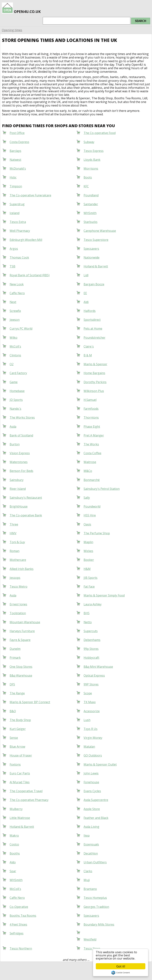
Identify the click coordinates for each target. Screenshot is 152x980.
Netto (88, 622)
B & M (88, 355)
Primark (15, 658)
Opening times (12, 30)
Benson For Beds (21, 471)
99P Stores (91, 684)
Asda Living (91, 827)
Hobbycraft (91, 658)
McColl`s (15, 346)
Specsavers (91, 249)
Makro (14, 835)
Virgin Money (93, 738)
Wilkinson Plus (94, 391)
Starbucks (91, 222)
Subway (89, 142)
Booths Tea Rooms (23, 916)
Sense (14, 738)
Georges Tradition (96, 907)
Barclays (15, 151)
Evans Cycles (92, 791)
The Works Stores (22, 417)
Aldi (86, 302)
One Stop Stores (21, 667)
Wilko (13, 338)
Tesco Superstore (96, 240)
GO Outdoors (93, 755)
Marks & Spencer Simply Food (104, 595)
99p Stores (91, 649)
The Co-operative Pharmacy (29, 800)
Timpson (16, 186)
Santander (91, 204)
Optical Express (94, 675)
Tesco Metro (18, 587)
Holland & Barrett (96, 266)
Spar (13, 871)
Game (14, 382)
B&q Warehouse (21, 675)
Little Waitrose (20, 818)
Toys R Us (91, 729)
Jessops (15, 578)
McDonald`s (18, 169)
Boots (88, 177)
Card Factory (18, 373)
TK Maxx (90, 702)
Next (13, 302)
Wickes (88, 551)
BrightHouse (19, 506)
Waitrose (90, 462)
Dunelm (15, 649)
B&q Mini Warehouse (98, 667)
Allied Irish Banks (22, 569)
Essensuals (91, 844)
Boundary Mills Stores (99, 924)
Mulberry (16, 809)
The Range (17, 693)
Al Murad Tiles (20, 782)
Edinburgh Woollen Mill (26, 240)
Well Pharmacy (20, 231)
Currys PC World (21, 329)
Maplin (88, 542)
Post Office (17, 133)
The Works (91, 444)
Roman (15, 551)
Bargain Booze (94, 284)
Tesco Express (94, 151)
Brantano (90, 889)
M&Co (88, 471)
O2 (12, 364)
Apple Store (92, 809)
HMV (13, 533)
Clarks (88, 871)
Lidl (86, 275)
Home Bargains (94, 373)
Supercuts (91, 631)
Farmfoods (91, 409)
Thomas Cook (19, 257)
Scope (88, 693)
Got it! (121, 966)
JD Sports (16, 400)
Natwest (15, 160)
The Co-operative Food (100, 133)
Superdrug (17, 204)
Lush (87, 720)
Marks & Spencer (95, 364)
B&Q (13, 711)
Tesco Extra (18, 222)
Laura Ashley (93, 604)
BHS (87, 613)
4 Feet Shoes (18, 924)
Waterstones (19, 462)
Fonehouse (91, 782)
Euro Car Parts (20, 773)
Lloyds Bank (92, 160)
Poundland (91, 195)
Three (14, 524)
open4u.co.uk (21, 7)
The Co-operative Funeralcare (30, 195)
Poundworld (92, 506)
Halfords (90, 311)
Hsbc (13, 177)
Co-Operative (19, 907)
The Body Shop (20, 720)
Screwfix (15, 311)
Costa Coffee (92, 453)
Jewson (15, 320)
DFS (12, 684)
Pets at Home (93, 329)
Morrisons (91, 169)
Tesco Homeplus (95, 898)
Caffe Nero (17, 293)
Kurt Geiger (18, 729)
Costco (14, 844)
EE (85, 293)
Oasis (87, 524)
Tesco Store (92, 948)
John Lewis (91, 773)
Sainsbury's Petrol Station (102, 489)
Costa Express (19, 142)
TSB (12, 266)
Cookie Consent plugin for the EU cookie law (121, 973)
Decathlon (91, 853)
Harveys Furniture (22, 631)
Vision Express (20, 453)
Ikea (87, 835)
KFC (86, 186)
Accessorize (92, 711)
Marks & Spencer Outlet (100, 764)
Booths (15, 853)
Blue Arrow (17, 747)
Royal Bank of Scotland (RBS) (30, 275)
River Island (18, 489)
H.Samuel (90, 400)
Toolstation (18, 613)
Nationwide (92, 257)
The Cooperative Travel (26, 791)
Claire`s (89, 346)
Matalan (89, 747)
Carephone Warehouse (100, 231)
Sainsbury (17, 480)
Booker (89, 560)
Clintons (15, 355)
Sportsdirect (92, 320)
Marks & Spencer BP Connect (30, 702)
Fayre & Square (20, 640)
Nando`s (15, 409)
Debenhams (92, 640)
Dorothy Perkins (95, 382)
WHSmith (90, 213)
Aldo (13, 862)
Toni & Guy (17, 542)
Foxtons (15, 764)
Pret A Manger (94, 435)
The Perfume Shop (97, 533)
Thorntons (91, 417)
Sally (87, 498)
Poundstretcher (94, 338)
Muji (87, 880)
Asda (13, 427)
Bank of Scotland (21, 435)
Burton (15, 444)
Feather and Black (96, 818)
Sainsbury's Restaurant (26, 498)
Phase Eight (92, 427)
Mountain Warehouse (25, 622)
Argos (14, 249)
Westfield (90, 939)
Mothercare (18, 560)
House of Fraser (21, 755)
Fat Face (89, 587)
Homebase (17, 391)
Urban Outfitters (95, 862)
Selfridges (17, 933)
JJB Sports (91, 578)
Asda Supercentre (96, 800)
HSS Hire (90, 515)
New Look (17, 284)
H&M (87, 569)
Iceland (15, 213)
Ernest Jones (18, 604)
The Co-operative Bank (26, 515)
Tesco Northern (21, 948)
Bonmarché (92, 480)
